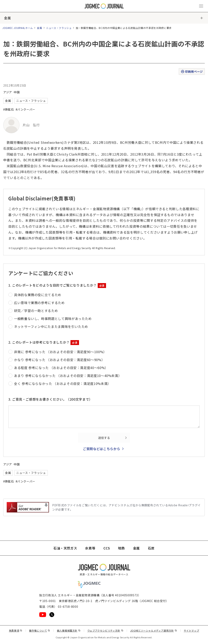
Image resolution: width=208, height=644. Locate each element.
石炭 (151, 548)
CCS (107, 548)
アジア (8, 92)
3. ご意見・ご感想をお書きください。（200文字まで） (50, 399)
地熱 (121, 548)
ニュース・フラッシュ (59, 28)
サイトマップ (192, 630)
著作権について (40, 630)
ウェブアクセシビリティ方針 (105, 630)
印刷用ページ (192, 72)
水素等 (90, 548)
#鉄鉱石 (9, 109)
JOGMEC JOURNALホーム (18, 28)
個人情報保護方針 (69, 630)
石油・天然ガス (65, 548)
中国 (17, 92)
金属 (7, 18)
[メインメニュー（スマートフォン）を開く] (201, 6)
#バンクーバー (25, 109)
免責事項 (16, 630)
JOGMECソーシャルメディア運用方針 (154, 630)
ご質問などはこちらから (101, 449)
